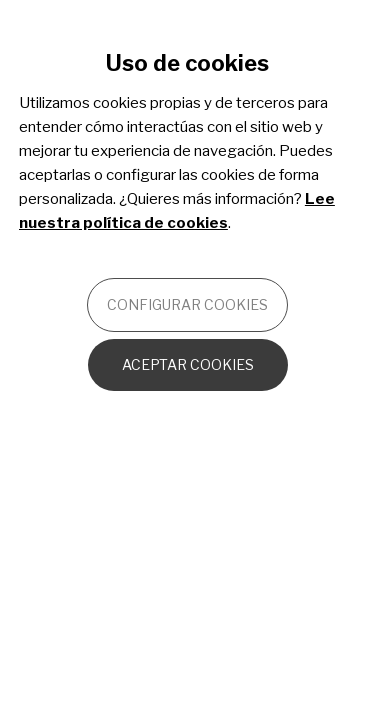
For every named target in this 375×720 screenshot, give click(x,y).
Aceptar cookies (188, 364)
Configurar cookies (187, 304)
